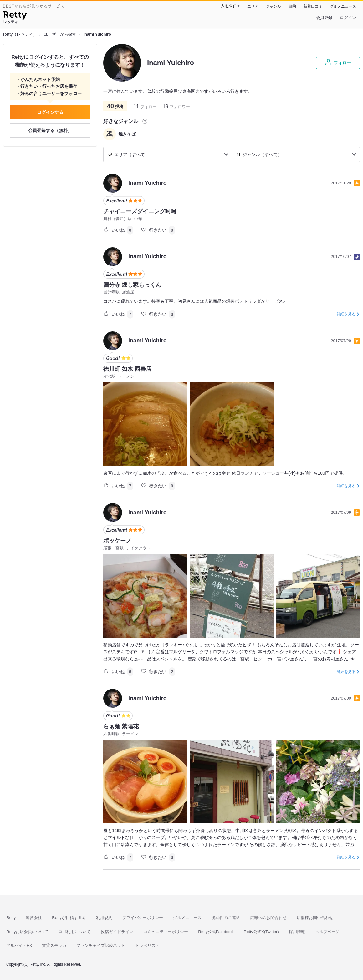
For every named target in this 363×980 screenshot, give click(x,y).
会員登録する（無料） (50, 130)
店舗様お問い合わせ (315, 918)
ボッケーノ (117, 541)
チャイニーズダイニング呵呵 (140, 211)
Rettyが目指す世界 (69, 918)
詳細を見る (346, 314)
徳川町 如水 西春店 (127, 369)
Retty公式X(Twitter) (261, 932)
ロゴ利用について (74, 932)
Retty (11, 918)
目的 (292, 6)
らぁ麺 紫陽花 (121, 726)
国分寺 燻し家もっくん (132, 285)
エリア (253, 6)
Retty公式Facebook (216, 932)
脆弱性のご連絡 (226, 918)
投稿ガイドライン (117, 932)
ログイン (348, 18)
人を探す (228, 6)
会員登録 (324, 18)
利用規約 (104, 918)
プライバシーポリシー (143, 918)
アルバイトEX (19, 945)
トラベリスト (147, 945)
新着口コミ (313, 6)
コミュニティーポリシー (166, 932)
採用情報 (297, 932)
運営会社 (34, 918)
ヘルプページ (327, 932)
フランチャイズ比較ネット (101, 945)
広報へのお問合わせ (268, 918)
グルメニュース (343, 6)
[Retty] (15, 16)
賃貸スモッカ (54, 945)
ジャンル (274, 6)
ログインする (50, 112)
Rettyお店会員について (27, 932)
